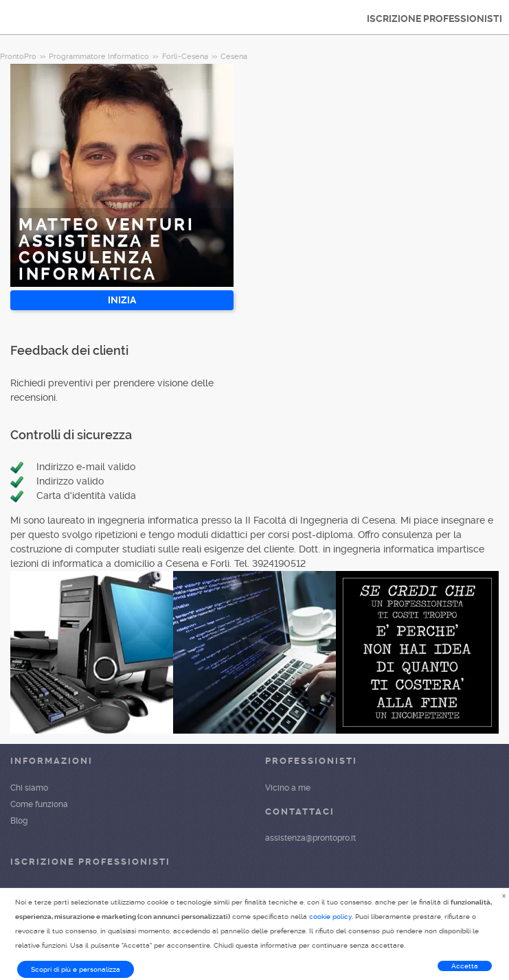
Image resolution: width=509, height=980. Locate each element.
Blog (19, 821)
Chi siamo (29, 788)
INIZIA (122, 300)
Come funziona (39, 804)
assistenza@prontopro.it (310, 838)
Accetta (465, 966)
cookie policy (330, 917)
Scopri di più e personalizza (76, 969)
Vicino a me (288, 788)
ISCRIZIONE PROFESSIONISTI (434, 19)
